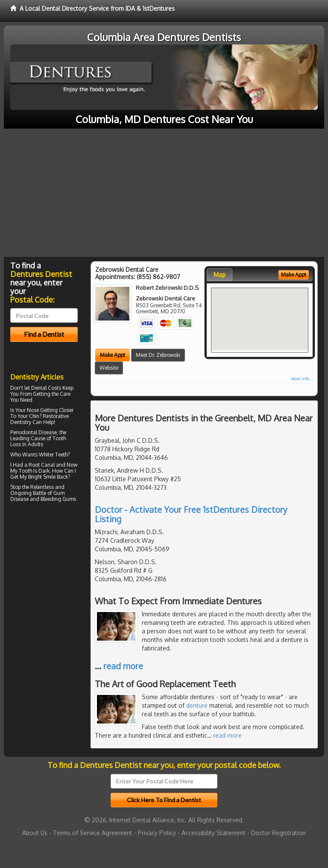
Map (220, 275)
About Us (35, 833)
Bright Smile (42, 477)
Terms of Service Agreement (93, 833)
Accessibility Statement (214, 833)
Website (109, 368)
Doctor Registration (278, 833)
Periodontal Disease (34, 432)
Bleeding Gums (58, 499)
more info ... (302, 379)
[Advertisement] (164, 193)
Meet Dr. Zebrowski (158, 355)
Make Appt (113, 355)
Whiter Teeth (53, 455)
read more (123, 666)
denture (197, 705)
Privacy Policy (157, 833)
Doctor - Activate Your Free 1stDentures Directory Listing (191, 514)
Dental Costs (46, 388)
